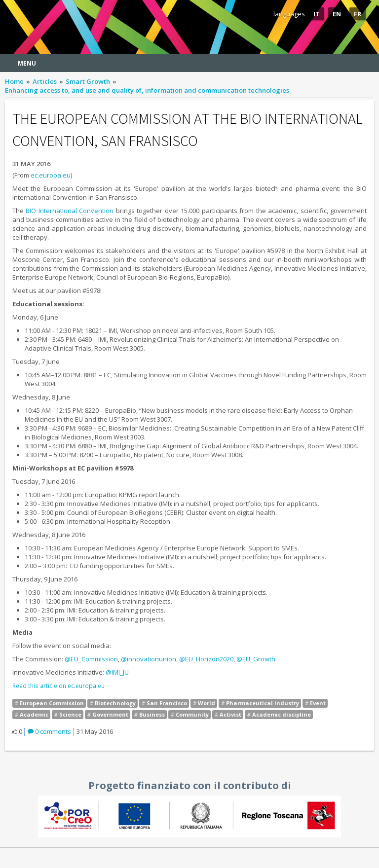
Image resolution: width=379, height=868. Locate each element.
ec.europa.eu (51, 175)
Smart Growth (88, 81)
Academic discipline (282, 714)
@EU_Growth (256, 659)
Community (192, 714)
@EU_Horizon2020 (206, 659)
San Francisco (167, 703)
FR (358, 14)
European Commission (52, 703)
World (207, 703)
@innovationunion (149, 659)
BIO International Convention (70, 211)
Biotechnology (115, 703)
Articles (45, 81)
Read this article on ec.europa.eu (58, 686)
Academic (34, 714)
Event (318, 703)
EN (337, 14)
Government (110, 714)
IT (317, 14)
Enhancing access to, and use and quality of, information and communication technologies (147, 90)
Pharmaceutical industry (263, 703)
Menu (27, 63)
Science (70, 714)
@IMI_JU (117, 672)
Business (152, 714)
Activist (230, 714)
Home (14, 81)
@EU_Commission (91, 659)
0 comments (49, 731)
